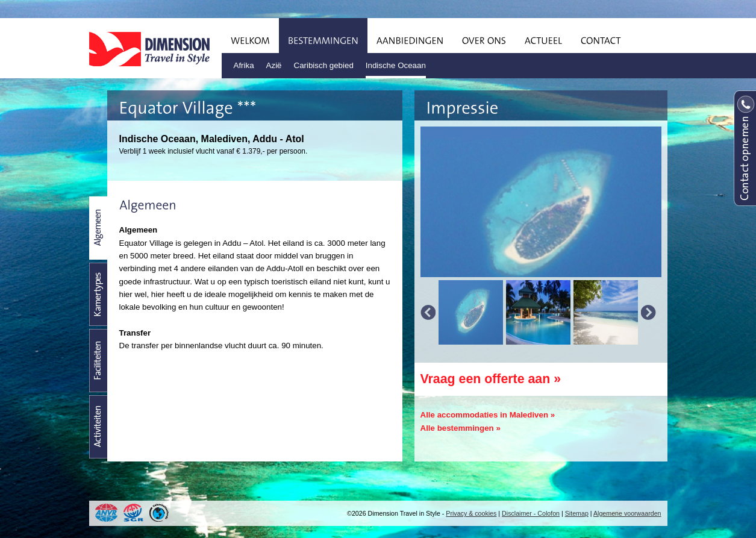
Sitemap (577, 513)
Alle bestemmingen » (461, 428)
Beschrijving (98, 228)
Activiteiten (98, 427)
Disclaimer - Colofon (531, 513)
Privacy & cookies (471, 513)
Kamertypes (98, 294)
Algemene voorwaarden (627, 513)
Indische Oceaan (396, 65)
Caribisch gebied (324, 65)
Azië (274, 65)
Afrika (244, 65)
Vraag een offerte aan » (491, 379)
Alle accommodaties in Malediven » (488, 415)
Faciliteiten (98, 361)
